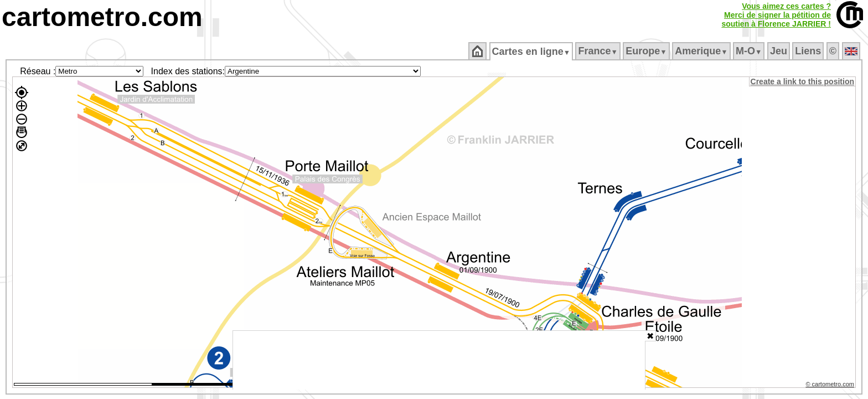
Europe (647, 51)
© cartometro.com (831, 386)
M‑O (750, 51)
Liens (809, 51)
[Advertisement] (439, 360)
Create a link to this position (803, 81)
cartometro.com (102, 17)
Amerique (702, 51)
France (599, 51)
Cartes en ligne (532, 52)
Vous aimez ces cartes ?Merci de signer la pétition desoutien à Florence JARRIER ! (776, 15)
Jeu (779, 51)
